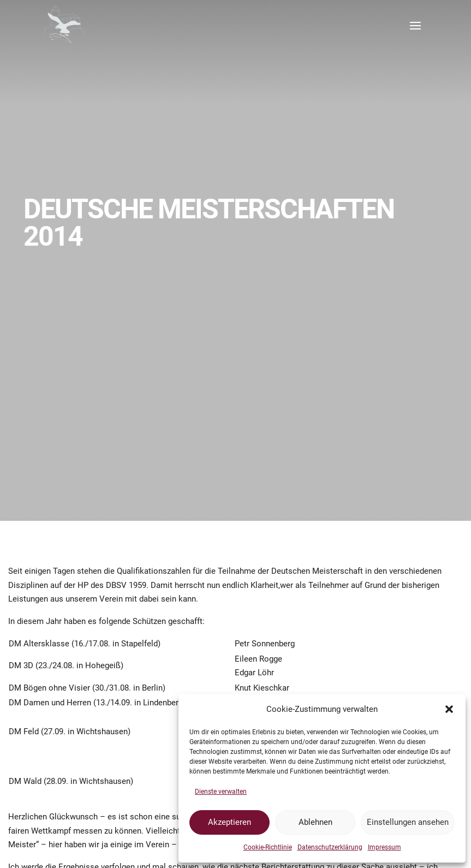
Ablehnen (315, 822)
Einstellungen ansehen (408, 822)
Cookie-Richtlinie (268, 847)
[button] (449, 709)
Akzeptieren (229, 822)
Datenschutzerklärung (330, 847)
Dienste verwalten (221, 792)
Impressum (384, 847)
